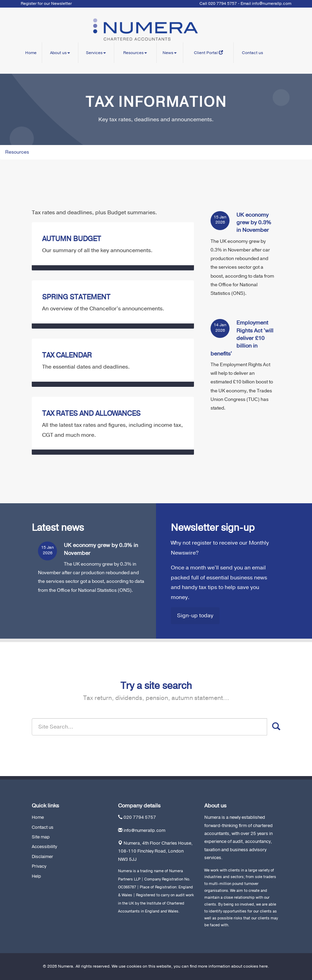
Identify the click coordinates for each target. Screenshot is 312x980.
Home (31, 53)
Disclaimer (42, 857)
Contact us (252, 53)
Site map (41, 837)
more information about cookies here (233, 966)
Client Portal (208, 53)
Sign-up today (195, 616)
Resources (135, 53)
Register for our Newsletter (46, 3)
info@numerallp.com (272, 3)
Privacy (39, 866)
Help (36, 876)
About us (60, 53)
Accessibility (44, 847)
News (170, 53)
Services (96, 53)
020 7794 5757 (140, 817)
